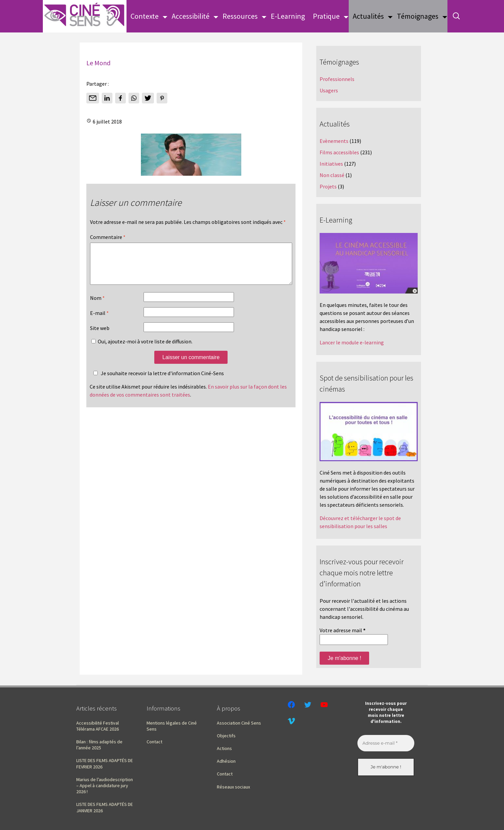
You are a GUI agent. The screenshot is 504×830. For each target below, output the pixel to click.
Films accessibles (339, 152)
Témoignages (418, 16)
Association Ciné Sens (239, 723)
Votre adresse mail (343, 630)
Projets (328, 186)
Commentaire (108, 237)
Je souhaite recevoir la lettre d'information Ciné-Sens (158, 381)
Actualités (368, 16)
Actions (224, 748)
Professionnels (337, 79)
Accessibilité (191, 16)
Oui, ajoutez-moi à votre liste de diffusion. (142, 349)
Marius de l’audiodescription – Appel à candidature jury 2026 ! (105, 785)
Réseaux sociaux (233, 787)
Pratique (326, 16)
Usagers (329, 90)
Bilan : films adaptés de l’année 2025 (99, 745)
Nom (97, 306)
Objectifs (226, 736)
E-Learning (288, 16)
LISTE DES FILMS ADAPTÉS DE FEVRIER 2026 (105, 763)
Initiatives (331, 164)
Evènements (334, 141)
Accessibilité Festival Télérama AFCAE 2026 (98, 726)
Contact (154, 742)
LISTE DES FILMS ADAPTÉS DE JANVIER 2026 (105, 807)
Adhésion (226, 761)
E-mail (99, 321)
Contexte (145, 16)
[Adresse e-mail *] (386, 743)
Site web (100, 336)
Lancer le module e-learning (352, 342)
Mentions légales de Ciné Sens (172, 726)
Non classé (332, 175)
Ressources (240, 16)
